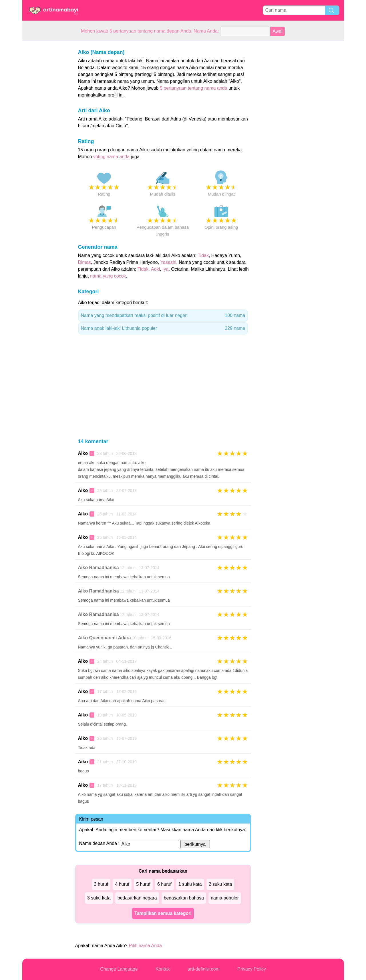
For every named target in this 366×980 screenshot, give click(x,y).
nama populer (225, 898)
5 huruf (143, 884)
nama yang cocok (108, 276)
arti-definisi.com (204, 969)
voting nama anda (111, 157)
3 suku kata (99, 898)
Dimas (84, 262)
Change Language (119, 969)
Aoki (155, 269)
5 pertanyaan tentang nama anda (194, 88)
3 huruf (101, 884)
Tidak (203, 255)
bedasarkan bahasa (184, 898)
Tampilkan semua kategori (163, 913)
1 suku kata (190, 884)
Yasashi (168, 262)
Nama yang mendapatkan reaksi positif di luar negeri (163, 316)
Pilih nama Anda (145, 946)
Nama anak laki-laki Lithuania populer (163, 328)
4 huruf (122, 884)
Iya (165, 269)
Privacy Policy (252, 969)
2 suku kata (220, 884)
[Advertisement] (45, 127)
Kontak (163, 969)
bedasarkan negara (137, 898)
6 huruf (164, 884)
